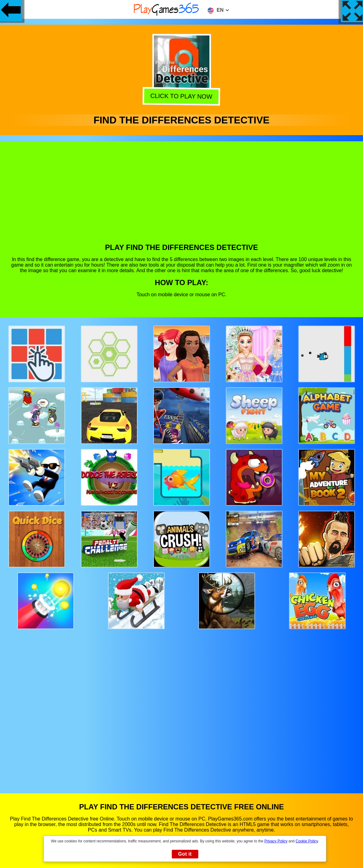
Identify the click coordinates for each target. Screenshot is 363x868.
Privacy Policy (276, 841)
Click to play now (181, 97)
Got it (185, 854)
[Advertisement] (182, 197)
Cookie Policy (307, 841)
